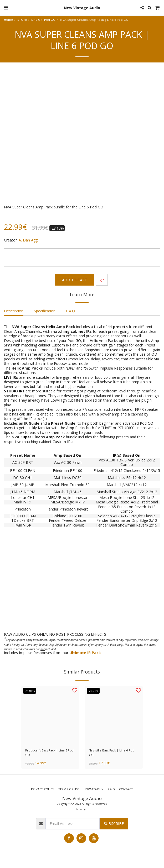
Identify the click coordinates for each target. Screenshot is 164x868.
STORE (22, 20)
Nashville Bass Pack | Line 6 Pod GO (112, 753)
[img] (114, 715)
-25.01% (30, 691)
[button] (6, 7)
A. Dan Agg (28, 240)
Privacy (81, 809)
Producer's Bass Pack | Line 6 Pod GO (49, 753)
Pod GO (50, 20)
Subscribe (114, 824)
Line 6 (35, 20)
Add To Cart (75, 280)
